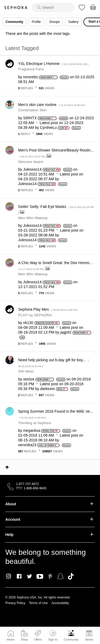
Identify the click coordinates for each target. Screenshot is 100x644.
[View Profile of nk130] (28, 323)
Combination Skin (32, 110)
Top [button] (7, 467)
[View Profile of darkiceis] (48, 389)
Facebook (19, 576)
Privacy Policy (15, 603)
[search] (53, 7)
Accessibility (60, 603)
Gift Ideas (26, 371)
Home (11, 639)
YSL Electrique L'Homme (53, 64)
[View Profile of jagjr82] (66, 332)
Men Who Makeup (33, 218)
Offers (38, 639)
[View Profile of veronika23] (27, 445)
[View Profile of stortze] (29, 379)
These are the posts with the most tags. (38, 34)
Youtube (40, 577)
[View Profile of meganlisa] (32, 430)
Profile (36, 22)
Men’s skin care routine (52, 105)
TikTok (71, 576)
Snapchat (60, 576)
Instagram (9, 576)
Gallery (73, 22)
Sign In (53, 635)
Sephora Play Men (48, 309)
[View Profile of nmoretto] (31, 77)
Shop (24, 639)
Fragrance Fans (31, 69)
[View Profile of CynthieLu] (48, 128)
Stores (89, 639)
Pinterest (50, 576)
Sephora (16, 8)
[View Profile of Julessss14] (32, 169)
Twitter (29, 576)
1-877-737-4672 (27, 484)
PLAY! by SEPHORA (35, 315)
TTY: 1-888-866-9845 (31, 488)
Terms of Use (39, 603)
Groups (55, 22)
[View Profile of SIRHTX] (30, 118)
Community (71, 639)
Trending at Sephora (35, 423)
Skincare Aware (31, 162)
